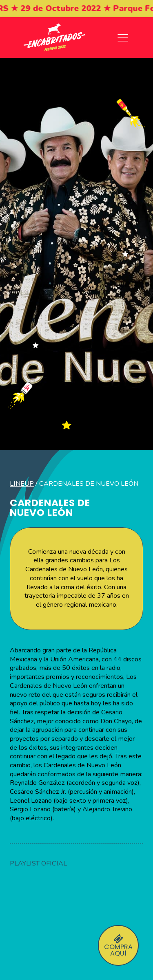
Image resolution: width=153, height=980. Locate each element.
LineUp (22, 484)
